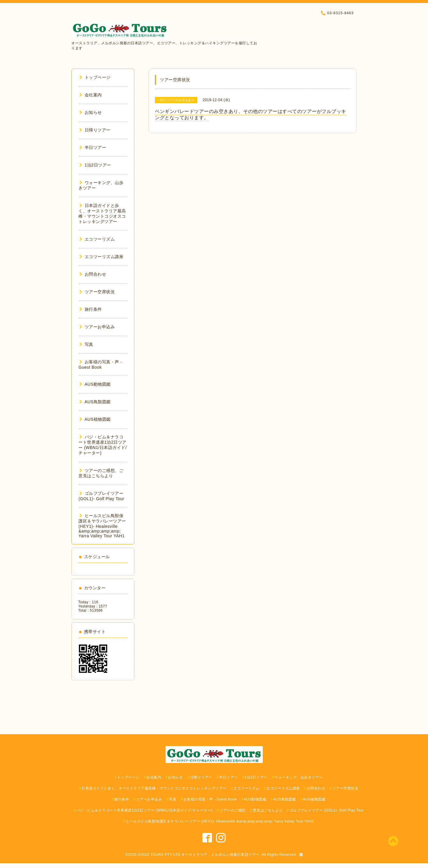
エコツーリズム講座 (101, 257)
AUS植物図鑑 (95, 419)
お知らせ (91, 112)
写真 (86, 344)
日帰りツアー (95, 130)
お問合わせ (93, 274)
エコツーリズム (97, 239)
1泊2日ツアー (95, 165)
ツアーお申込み (97, 327)
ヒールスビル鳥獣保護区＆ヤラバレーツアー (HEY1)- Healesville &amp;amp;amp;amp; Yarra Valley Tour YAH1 (102, 526)
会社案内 (91, 95)
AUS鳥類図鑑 (95, 402)
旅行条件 (91, 309)
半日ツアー (93, 147)
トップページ (95, 77)
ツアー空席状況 (97, 292)
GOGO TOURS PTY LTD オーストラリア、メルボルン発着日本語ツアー (199, 855)
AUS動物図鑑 (95, 384)
